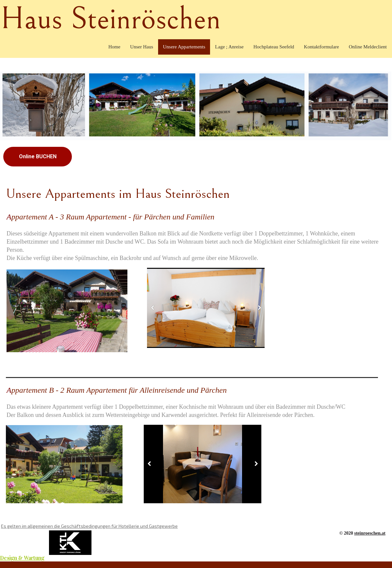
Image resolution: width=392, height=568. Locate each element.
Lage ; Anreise (229, 47)
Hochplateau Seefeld (274, 47)
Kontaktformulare (321, 47)
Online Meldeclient (368, 47)
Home (114, 47)
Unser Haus (141, 47)
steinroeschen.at (370, 533)
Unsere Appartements (184, 47)
